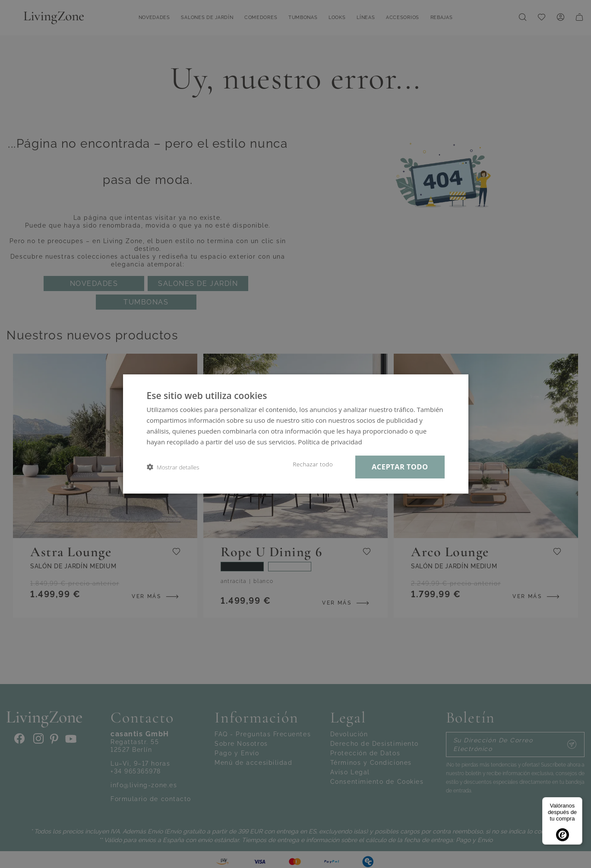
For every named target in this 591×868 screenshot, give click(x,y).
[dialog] (296, 434)
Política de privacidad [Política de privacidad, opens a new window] (330, 442)
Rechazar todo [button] (313, 464)
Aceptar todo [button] (400, 467)
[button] (173, 467)
